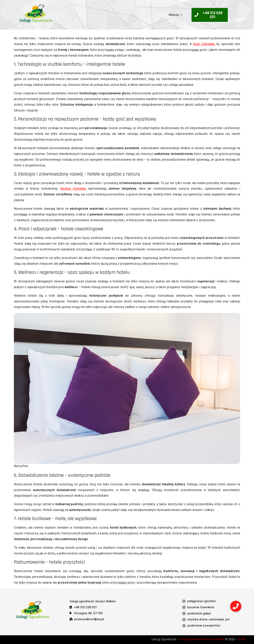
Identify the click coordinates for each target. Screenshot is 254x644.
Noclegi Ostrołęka (73, 189)
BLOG (242, 639)
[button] (176, 15)
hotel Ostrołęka (204, 44)
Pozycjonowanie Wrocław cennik (202, 639)
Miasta (176, 15)
